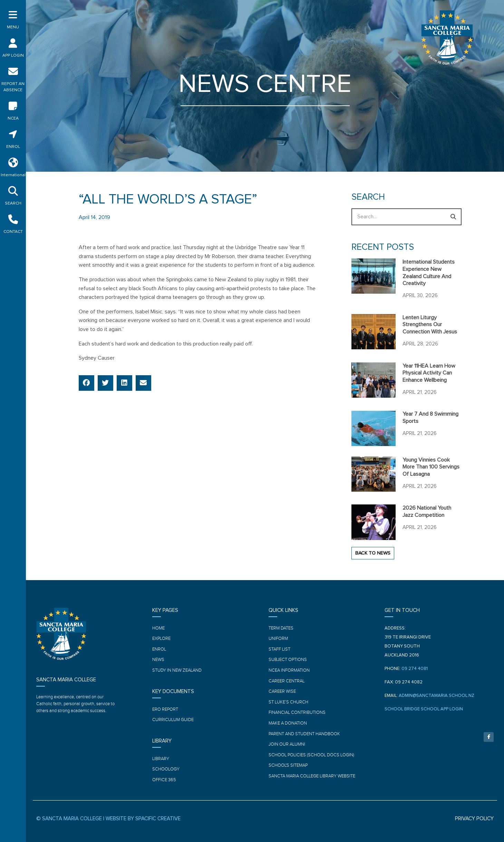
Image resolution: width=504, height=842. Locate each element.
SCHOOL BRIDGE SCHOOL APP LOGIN (424, 709)
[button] (86, 383)
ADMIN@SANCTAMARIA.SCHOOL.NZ (437, 696)
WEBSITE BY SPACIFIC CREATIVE (143, 819)
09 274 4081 (415, 669)
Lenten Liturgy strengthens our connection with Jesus (430, 325)
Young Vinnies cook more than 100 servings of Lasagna (431, 467)
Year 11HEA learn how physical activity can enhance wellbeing (429, 373)
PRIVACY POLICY (474, 819)
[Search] (453, 217)
